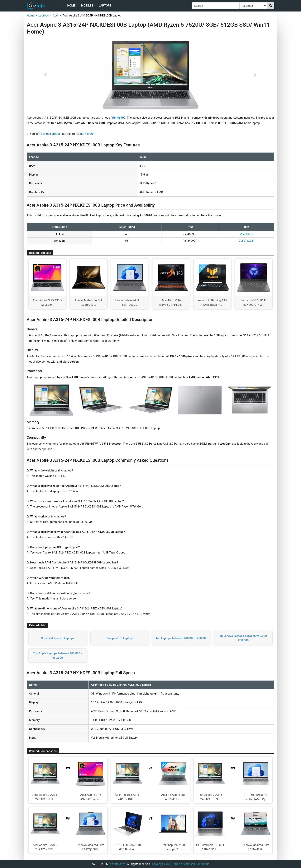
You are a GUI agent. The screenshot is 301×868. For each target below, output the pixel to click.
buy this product (51, 134)
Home (71, 6)
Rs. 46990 (86, 134)
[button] (45, 75)
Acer (56, 16)
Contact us (202, 864)
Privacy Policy (161, 864)
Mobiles (87, 6)
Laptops (105, 6)
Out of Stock (246, 241)
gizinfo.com (118, 864)
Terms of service (183, 864)
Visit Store (246, 234)
